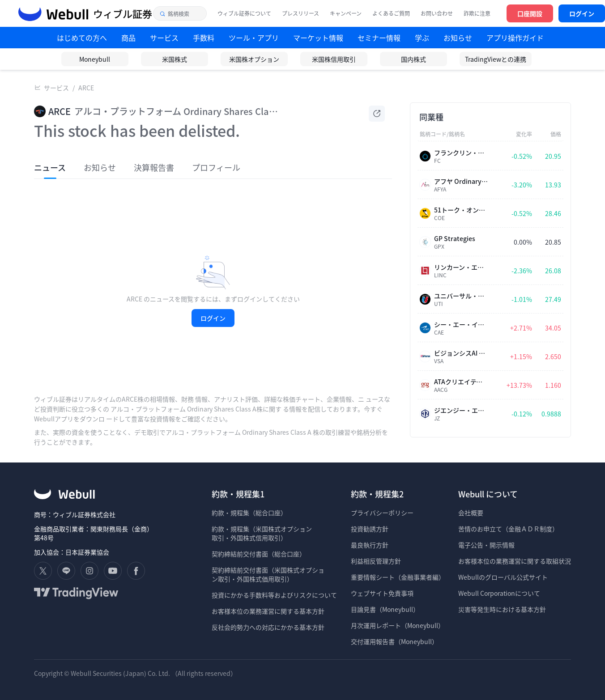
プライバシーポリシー (382, 513)
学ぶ (422, 38)
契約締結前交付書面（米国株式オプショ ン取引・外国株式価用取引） (268, 574)
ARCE (86, 88)
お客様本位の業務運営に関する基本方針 (268, 611)
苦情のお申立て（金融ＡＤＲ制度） (508, 529)
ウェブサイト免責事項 (382, 593)
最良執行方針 (370, 545)
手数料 (204, 38)
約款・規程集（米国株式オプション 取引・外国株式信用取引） (262, 533)
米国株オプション (254, 59)
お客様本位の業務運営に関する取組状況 (515, 561)
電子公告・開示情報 (486, 545)
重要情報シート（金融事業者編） (398, 577)
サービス (56, 88)
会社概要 (471, 513)
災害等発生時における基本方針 (502, 609)
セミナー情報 (379, 38)
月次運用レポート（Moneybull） (398, 625)
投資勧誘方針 (370, 529)
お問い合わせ (437, 13)
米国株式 (175, 59)
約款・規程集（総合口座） (249, 513)
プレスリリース (300, 13)
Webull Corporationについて (500, 593)
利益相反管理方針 (376, 561)
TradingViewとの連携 (496, 59)
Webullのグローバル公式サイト (503, 577)
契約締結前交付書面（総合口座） (259, 554)
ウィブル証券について (244, 13)
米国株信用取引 (334, 59)
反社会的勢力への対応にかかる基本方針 (268, 627)
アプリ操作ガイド (515, 38)
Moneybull (95, 59)
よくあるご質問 (391, 13)
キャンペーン (346, 13)
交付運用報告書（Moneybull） (394, 641)
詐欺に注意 (477, 13)
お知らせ (458, 38)
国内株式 (413, 59)
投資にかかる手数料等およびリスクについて (274, 595)
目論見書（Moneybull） (385, 609)
